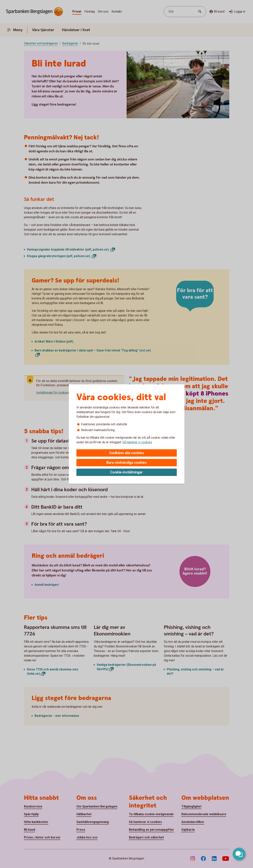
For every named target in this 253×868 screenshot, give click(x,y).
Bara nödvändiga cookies (127, 463)
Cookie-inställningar (126, 472)
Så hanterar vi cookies (137, 442)
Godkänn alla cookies (127, 453)
